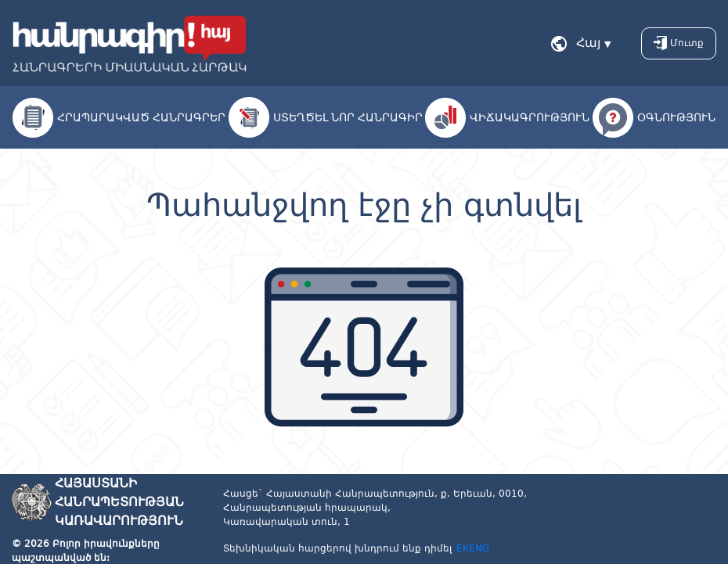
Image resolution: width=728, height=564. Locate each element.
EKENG (473, 548)
